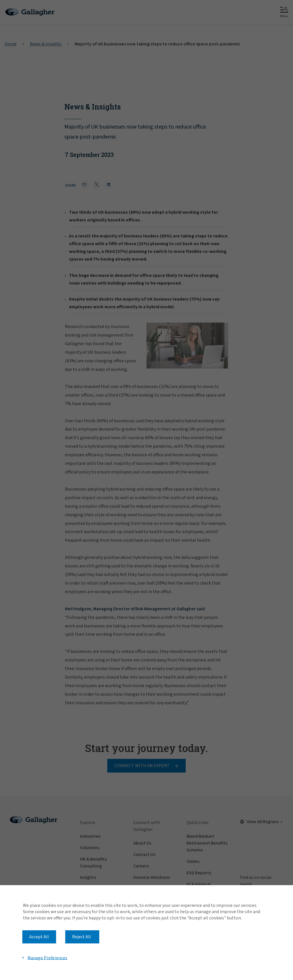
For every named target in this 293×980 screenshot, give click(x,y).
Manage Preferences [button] (47, 958)
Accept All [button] (39, 937)
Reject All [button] (82, 937)
